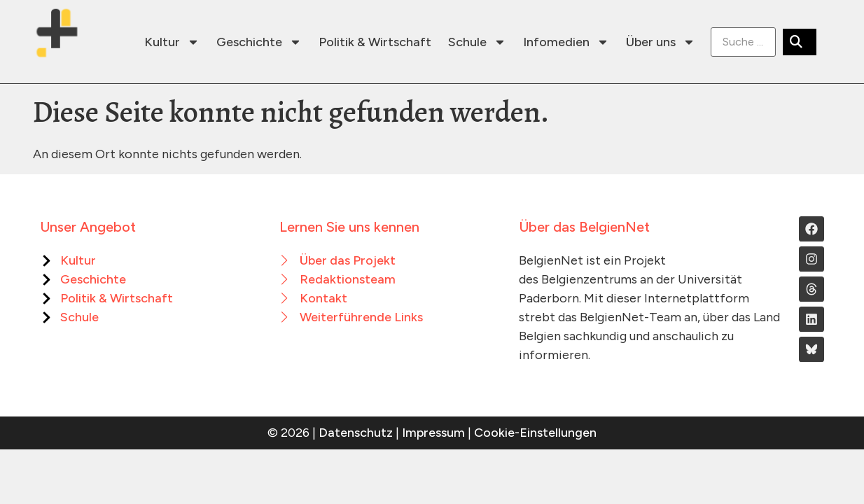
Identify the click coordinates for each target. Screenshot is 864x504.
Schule (477, 42)
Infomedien (566, 42)
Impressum (433, 433)
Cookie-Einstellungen (535, 433)
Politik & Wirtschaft (375, 42)
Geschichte (259, 42)
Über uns (661, 42)
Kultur (172, 42)
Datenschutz (356, 433)
